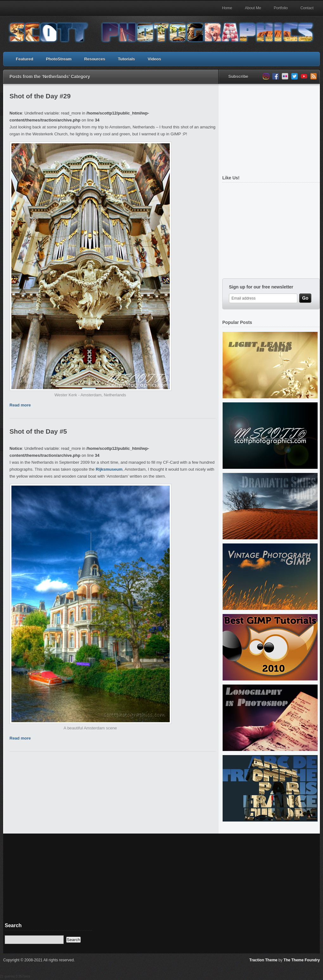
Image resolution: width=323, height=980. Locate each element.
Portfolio (281, 8)
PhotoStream (59, 59)
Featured (25, 59)
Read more (20, 405)
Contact (307, 8)
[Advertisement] (269, 126)
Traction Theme (263, 960)
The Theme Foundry (302, 960)
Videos (154, 59)
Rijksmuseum (109, 469)
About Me (253, 8)
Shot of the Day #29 (40, 96)
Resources (95, 59)
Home (227, 8)
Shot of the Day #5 (38, 431)
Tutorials (126, 59)
